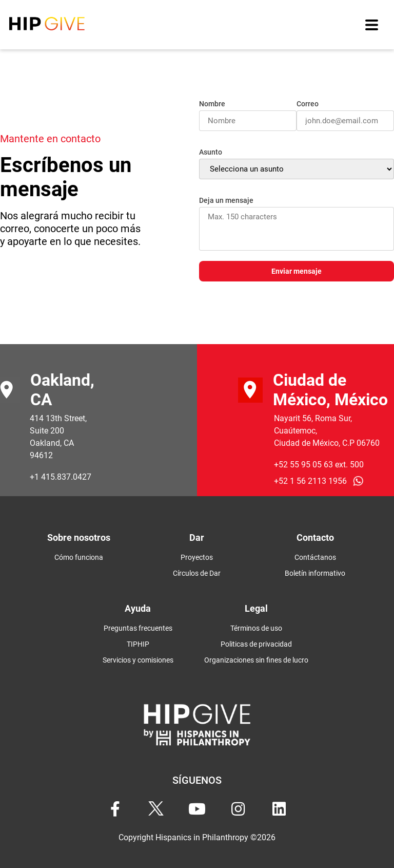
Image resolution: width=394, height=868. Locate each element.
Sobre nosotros (79, 537)
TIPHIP (138, 644)
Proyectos (197, 557)
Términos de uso (256, 628)
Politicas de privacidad (256, 644)
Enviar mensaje (297, 271)
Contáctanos (315, 557)
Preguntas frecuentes (138, 628)
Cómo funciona (79, 557)
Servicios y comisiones (138, 660)
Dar (197, 537)
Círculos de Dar (197, 573)
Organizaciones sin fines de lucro (256, 660)
